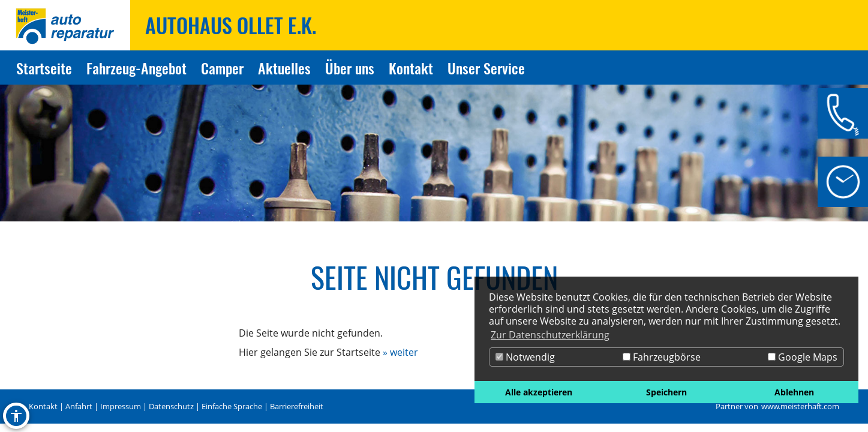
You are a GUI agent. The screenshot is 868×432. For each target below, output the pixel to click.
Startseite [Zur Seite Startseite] (44, 68)
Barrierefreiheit (297, 406)
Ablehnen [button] (794, 392)
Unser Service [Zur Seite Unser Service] (486, 68)
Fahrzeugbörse (662, 357)
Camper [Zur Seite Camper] (222, 68)
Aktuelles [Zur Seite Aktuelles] (284, 68)
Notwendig (525, 357)
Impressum (121, 406)
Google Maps (803, 357)
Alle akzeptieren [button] (539, 392)
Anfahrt (79, 406)
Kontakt (43, 406)
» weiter (400, 352)
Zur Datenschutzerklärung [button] (550, 335)
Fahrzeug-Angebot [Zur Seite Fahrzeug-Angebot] (136, 68)
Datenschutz (171, 406)
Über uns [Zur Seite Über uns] (350, 68)
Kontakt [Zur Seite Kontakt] (411, 68)
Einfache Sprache (232, 406)
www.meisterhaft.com (800, 406)
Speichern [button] (666, 392)
